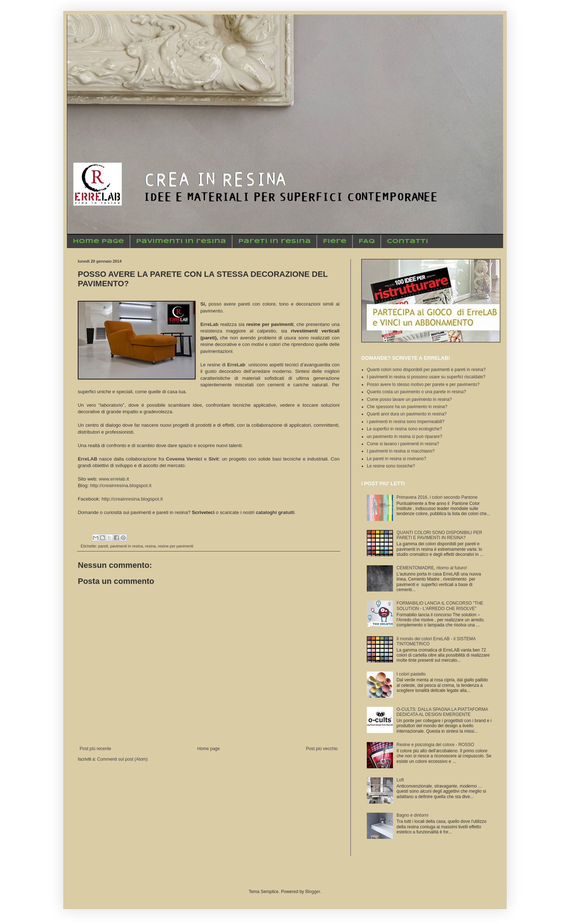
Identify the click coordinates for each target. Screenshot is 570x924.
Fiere (335, 241)
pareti (103, 546)
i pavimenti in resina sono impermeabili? (406, 422)
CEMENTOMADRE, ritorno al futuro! (432, 568)
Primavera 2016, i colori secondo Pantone (437, 497)
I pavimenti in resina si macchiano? (401, 451)
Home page (209, 749)
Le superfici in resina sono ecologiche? (404, 429)
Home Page (98, 241)
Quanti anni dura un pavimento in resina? (407, 414)
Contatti (408, 241)
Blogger (313, 892)
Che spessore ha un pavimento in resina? (407, 407)
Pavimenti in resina (181, 241)
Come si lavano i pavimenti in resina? (403, 444)
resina (150, 546)
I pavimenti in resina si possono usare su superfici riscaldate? (426, 377)
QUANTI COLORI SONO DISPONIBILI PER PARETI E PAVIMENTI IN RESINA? (439, 535)
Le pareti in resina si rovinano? (396, 459)
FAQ (367, 241)
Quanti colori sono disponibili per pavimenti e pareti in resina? (426, 370)
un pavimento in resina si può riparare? (404, 437)
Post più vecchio (322, 749)
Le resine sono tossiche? (391, 466)
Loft (400, 780)
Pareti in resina (274, 241)
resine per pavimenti (175, 546)
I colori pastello (411, 674)
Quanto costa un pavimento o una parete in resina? (416, 392)
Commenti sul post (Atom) (122, 759)
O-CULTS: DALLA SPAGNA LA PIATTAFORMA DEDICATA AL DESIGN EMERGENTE (442, 712)
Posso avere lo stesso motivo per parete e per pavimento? (423, 385)
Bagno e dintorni (412, 815)
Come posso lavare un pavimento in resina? (409, 399)
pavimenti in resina (127, 546)
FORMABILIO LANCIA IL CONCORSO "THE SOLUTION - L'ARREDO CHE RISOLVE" (440, 606)
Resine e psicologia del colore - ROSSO (435, 745)
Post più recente (95, 749)
